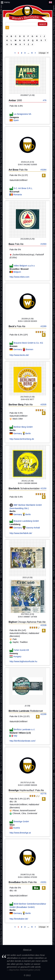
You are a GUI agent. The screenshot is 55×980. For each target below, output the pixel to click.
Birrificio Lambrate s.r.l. (24, 729)
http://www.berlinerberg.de (22, 439)
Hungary (17, 656)
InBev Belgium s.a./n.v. (24, 266)
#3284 (43, 170)
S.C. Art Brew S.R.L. (23, 188)
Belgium (17, 272)
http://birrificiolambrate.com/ (22, 741)
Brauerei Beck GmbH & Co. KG (28, 343)
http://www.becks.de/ (19, 355)
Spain (16, 120)
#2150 (43, 488)
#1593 (43, 244)
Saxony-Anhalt (33, 528)
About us (27, 950)
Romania (18, 195)
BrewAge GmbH (21, 821)
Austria (17, 828)
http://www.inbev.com (19, 277)
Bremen (30, 349)
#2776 (43, 794)
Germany (18, 349)
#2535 (43, 405)
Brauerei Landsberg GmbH (26, 521)
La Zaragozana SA (22, 114)
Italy (15, 736)
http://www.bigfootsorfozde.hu (23, 661)
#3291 (43, 882)
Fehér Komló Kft (21, 650)
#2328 (43, 625)
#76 (45, 100)
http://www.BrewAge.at (20, 833)
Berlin (28, 433)
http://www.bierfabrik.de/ (21, 533)
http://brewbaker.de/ (19, 919)
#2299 (43, 714)
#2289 (43, 326)
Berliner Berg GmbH (23, 427)
